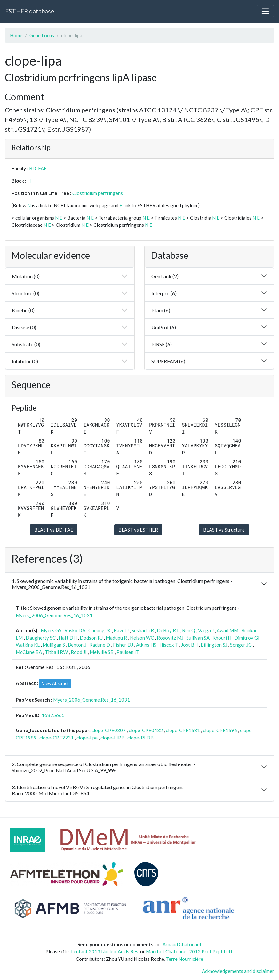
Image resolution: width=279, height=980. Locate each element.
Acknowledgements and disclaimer (238, 971)
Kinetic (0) (23, 310)
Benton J (77, 645)
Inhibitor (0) (25, 361)
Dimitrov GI (247, 638)
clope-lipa (87, 738)
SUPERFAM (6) (168, 361)
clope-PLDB (140, 738)
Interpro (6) (164, 293)
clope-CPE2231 (56, 738)
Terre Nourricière (185, 959)
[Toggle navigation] (265, 11)
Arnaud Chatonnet (182, 944)
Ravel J (121, 630)
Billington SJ (214, 645)
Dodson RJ (91, 638)
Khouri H (222, 638)
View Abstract (55, 683)
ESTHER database (30, 11)
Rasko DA (75, 630)
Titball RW (56, 652)
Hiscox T (169, 645)
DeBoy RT (168, 630)
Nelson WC (142, 638)
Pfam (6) (161, 310)
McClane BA (29, 652)
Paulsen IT (128, 652)
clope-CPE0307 (109, 730)
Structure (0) (26, 293)
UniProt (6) (164, 327)
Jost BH (189, 645)
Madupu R (116, 638)
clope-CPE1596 (220, 730)
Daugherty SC (41, 638)
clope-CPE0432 (146, 730)
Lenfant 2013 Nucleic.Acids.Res (105, 951)
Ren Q (189, 630)
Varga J (206, 630)
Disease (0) (24, 327)
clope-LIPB (112, 738)
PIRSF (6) (162, 344)
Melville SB (102, 652)
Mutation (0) (26, 276)
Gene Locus (42, 35)
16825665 (53, 715)
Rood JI (79, 652)
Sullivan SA (198, 638)
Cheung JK (100, 630)
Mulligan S (54, 645)
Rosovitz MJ (170, 638)
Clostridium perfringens (98, 193)
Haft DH (68, 638)
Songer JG (241, 645)
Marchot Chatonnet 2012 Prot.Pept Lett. (190, 951)
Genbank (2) (165, 276)
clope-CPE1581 (183, 730)
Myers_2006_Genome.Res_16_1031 (54, 615)
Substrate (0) (26, 344)
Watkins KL (28, 645)
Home (16, 35)
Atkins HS (146, 645)
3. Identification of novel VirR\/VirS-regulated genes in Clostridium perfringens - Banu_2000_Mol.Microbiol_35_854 (99, 790)
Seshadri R (143, 630)
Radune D (100, 645)
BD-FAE (38, 168)
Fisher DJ (123, 645)
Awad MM (227, 630)
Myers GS (51, 630)
